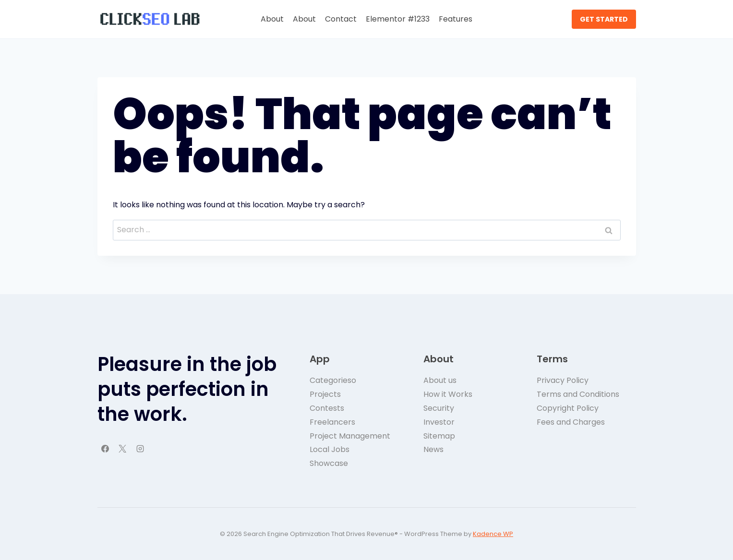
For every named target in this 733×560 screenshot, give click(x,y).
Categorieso (333, 380)
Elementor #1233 (398, 19)
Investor (439, 422)
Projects (325, 394)
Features (456, 19)
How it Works (448, 394)
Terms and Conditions (578, 394)
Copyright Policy (568, 408)
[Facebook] (105, 449)
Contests (327, 408)
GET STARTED (604, 19)
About (272, 19)
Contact (341, 19)
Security (439, 408)
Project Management (350, 436)
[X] (122, 449)
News (433, 449)
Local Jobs (330, 449)
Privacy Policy (563, 380)
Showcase (329, 463)
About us (440, 380)
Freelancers (332, 422)
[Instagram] (140, 449)
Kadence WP (493, 534)
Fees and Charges (571, 422)
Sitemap (439, 436)
